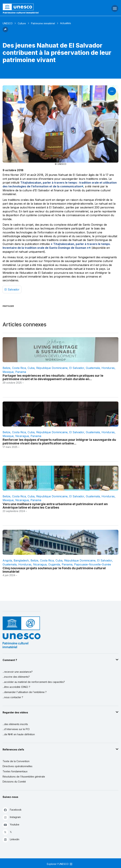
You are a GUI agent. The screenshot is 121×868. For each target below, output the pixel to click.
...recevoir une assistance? (18, 672)
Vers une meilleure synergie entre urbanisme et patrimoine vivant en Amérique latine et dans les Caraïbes (55, 506)
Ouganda (54, 564)
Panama (21, 372)
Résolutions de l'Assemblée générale (24, 777)
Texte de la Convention (16, 761)
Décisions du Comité (14, 782)
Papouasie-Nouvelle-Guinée (93, 564)
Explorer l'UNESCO (60, 864)
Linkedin (11, 839)
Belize (6, 368)
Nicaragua (22, 436)
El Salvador (12, 289)
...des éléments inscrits (15, 724)
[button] (5, 31)
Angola (7, 560)
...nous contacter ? (13, 697)
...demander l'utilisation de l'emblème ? (25, 692)
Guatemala (93, 368)
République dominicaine (52, 368)
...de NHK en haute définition (19, 734)
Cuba (31, 368)
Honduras (108, 368)
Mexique (8, 372)
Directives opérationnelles (17, 766)
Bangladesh (21, 560)
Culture (22, 23)
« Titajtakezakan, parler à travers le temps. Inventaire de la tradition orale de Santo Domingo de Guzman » (57, 246)
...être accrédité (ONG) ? (16, 687)
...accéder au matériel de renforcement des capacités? (34, 682)
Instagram (12, 817)
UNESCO (8, 23)
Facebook (12, 810)
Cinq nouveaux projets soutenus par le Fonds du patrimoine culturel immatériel (54, 570)
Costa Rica (19, 368)
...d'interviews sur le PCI (16, 729)
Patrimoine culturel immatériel (21, 13)
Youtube (11, 825)
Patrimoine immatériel (43, 23)
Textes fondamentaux (15, 771)
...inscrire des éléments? (16, 677)
